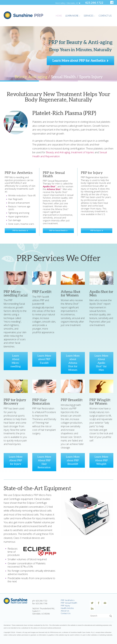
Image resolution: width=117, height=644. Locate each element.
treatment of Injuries (83, 152)
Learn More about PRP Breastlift (73, 460)
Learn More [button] (73, 16)
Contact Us (66, 613)
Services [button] (89, 16)
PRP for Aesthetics (20, 230)
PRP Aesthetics (68, 600)
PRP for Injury (97, 230)
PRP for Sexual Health (58, 230)
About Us (65, 611)
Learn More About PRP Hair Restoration (44, 462)
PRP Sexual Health (69, 603)
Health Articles (67, 608)
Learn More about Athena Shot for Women (73, 363)
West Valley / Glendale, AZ (68, 3)
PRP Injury (65, 606)
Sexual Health (63, 77)
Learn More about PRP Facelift (44, 359)
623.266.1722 (94, 3)
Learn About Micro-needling (16, 361)
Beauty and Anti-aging (58, 152)
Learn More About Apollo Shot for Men (101, 363)
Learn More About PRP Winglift (101, 460)
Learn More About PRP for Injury (16, 460)
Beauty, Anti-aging (31, 77)
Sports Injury (91, 77)
